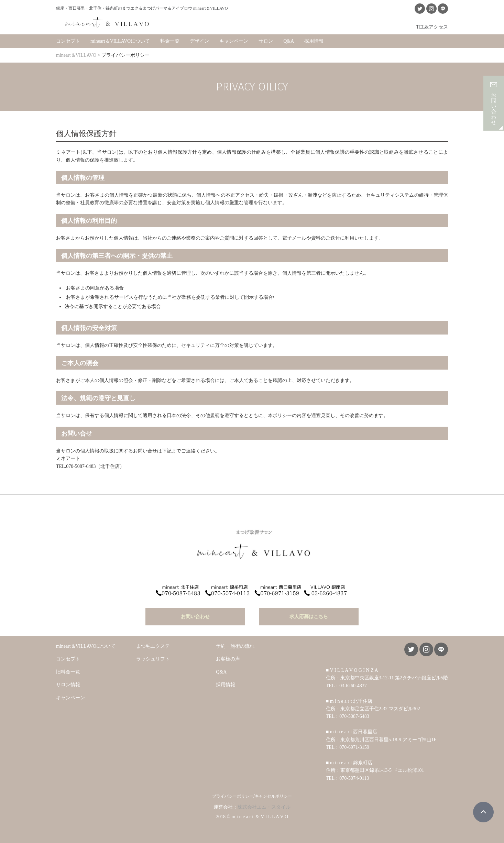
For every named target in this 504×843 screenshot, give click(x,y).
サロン (266, 41)
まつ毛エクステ (153, 646)
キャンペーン (234, 41)
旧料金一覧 (68, 672)
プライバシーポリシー (233, 796)
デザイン (199, 41)
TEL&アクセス (432, 27)
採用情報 (314, 41)
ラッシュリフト (153, 659)
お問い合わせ (195, 617)
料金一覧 (170, 41)
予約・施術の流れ (235, 646)
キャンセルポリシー (273, 796)
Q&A (289, 41)
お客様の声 (228, 659)
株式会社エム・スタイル (264, 807)
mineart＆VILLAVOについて (120, 41)
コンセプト (68, 41)
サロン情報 (68, 685)
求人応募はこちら (309, 617)
